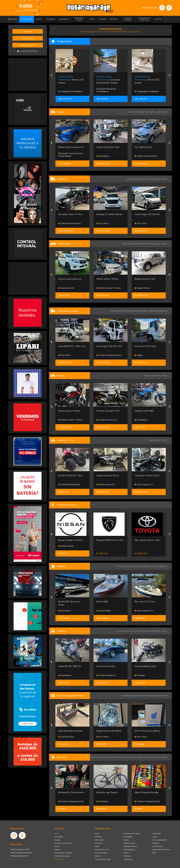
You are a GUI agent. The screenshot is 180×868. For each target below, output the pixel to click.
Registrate (28, 38)
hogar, (127, 757)
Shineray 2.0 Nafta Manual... (110, 214)
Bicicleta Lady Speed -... (108, 792)
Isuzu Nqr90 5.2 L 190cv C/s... (72, 346)
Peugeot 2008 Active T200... (110, 540)
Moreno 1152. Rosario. (71, 80)
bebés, (134, 757)
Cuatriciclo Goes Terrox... (108, 476)
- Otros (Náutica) (129, 850)
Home (57, 834)
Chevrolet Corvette (106, 666)
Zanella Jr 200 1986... (145, 411)
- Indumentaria (157, 846)
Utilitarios (98, 837)
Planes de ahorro (101, 853)
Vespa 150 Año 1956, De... (70, 666)
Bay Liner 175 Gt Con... (145, 602)
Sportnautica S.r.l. (106, 484)
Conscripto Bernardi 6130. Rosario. (108, 80)
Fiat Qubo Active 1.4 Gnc (70, 214)
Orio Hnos (102, 223)
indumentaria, (154, 757)
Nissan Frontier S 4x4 (145, 279)
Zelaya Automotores (69, 223)
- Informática (156, 834)
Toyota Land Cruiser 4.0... (70, 279)
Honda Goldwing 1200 (145, 666)
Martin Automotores (146, 156)
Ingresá (28, 31)
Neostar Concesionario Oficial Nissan (70, 155)
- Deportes (155, 843)
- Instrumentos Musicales (161, 850)
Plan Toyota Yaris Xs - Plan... (148, 540)
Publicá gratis (28, 45)
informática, (118, 757)
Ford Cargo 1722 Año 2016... (110, 346)
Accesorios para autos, (133, 696)
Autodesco (103, 156)
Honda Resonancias (69, 484)
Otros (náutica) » (160, 566)
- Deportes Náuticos (130, 846)
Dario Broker (104, 611)
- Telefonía (127, 856)
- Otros (154, 853)
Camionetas (99, 840)
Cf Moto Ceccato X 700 (108, 411)
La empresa (59, 837)
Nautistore (65, 611)
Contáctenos (59, 859)
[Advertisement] (28, 74)
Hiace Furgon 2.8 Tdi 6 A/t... (148, 214)
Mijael (139, 355)
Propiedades (128, 837)
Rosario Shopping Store (109, 355)
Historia (57, 850)
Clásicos (98, 856)
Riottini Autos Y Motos (107, 279)
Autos (97, 834)
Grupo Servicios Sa (107, 420)
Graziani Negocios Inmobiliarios (106, 90)
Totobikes (102, 801)
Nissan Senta (142, 288)
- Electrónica (128, 859)
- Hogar (154, 837)
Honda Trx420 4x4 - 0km (70, 476)
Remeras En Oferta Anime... (72, 792)
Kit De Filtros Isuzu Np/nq (147, 731)
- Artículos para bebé (159, 840)
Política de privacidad (62, 856)
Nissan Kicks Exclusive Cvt (71, 147)
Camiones (98, 843)
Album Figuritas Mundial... (147, 792)
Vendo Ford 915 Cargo (145, 346)
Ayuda (57, 846)
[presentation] (51, 76)
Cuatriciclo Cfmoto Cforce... (148, 476)
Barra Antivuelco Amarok (70, 731)
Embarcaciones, (125, 566)
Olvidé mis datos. (28, 51)
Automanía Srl (66, 288)
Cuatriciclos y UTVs (102, 850)
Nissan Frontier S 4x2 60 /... (71, 540)
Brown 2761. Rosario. (147, 80)
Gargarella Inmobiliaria (70, 91)
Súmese (57, 840)
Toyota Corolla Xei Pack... (108, 147)
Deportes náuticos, (142, 566)
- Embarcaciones (129, 843)
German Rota (66, 737)
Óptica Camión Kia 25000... (109, 731)
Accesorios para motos (155, 696)
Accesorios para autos (103, 859)
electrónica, (106, 757)
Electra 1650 (102, 602)
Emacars (140, 675)
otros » (164, 757)
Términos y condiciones (63, 843)
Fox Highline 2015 (143, 147)
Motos (97, 846)
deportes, (142, 757)
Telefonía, (95, 757)
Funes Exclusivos (106, 675)
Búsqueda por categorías (63, 853)
